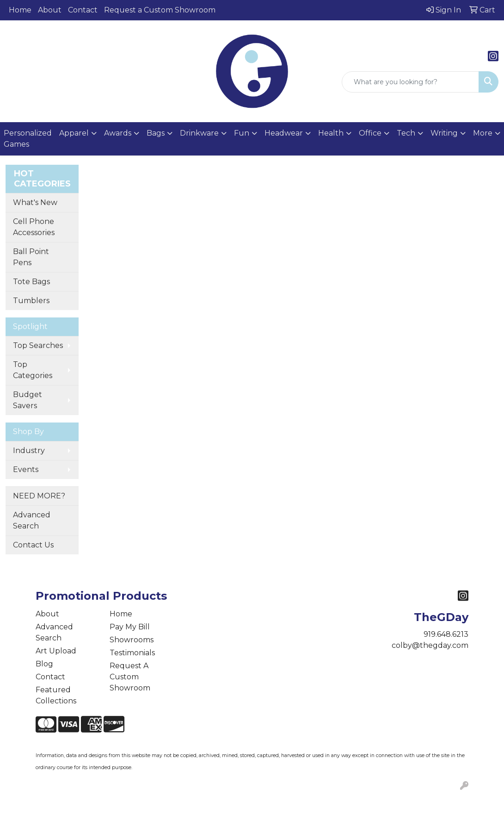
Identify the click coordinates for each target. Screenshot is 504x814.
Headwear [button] (284, 133)
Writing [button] (444, 133)
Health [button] (331, 133)
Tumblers (31, 301)
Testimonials (132, 653)
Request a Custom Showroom (160, 10)
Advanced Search (32, 520)
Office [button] (370, 133)
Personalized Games (28, 139)
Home (20, 10)
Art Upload (56, 651)
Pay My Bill (130, 627)
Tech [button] (406, 133)
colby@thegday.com (430, 645)
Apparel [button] (74, 133)
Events (26, 469)
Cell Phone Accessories (34, 227)
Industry (29, 450)
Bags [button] (156, 133)
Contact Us (33, 545)
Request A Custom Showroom (130, 677)
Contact (83, 10)
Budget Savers (28, 400)
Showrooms (132, 640)
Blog (44, 664)
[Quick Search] (410, 82)
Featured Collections (56, 695)
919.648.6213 (446, 634)
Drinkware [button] (199, 133)
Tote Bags (31, 282)
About (50, 10)
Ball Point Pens (31, 257)
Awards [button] (118, 133)
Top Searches (38, 345)
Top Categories (33, 370)
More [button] (483, 133)
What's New (35, 202)
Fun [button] (242, 133)
